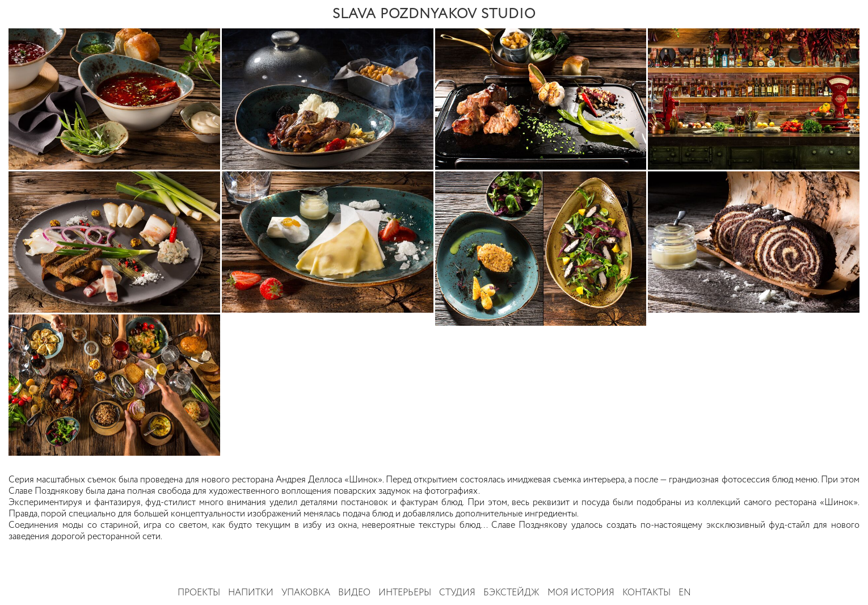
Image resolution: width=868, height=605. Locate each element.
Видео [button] (354, 593)
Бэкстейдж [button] (511, 593)
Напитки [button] (251, 593)
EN (685, 593)
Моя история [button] (581, 593)
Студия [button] (457, 593)
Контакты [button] (646, 593)
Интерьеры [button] (405, 593)
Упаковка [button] (306, 593)
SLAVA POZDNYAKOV (434, 14)
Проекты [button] (199, 593)
